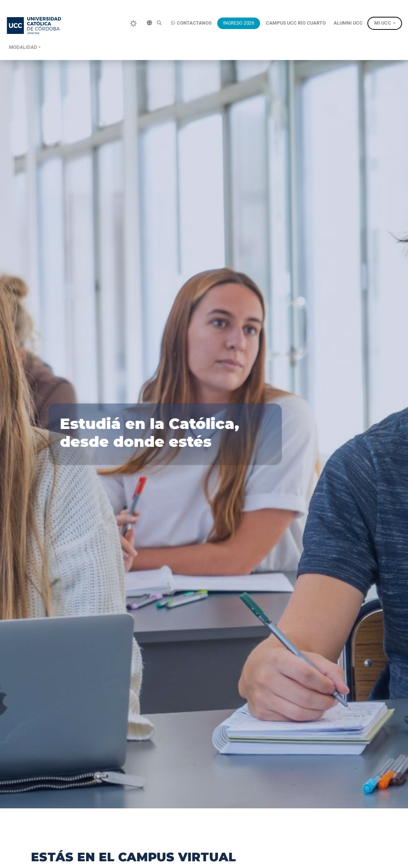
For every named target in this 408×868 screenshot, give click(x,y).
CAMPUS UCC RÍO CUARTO (296, 23)
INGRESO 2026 (239, 23)
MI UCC (382, 23)
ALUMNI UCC (348, 23)
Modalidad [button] (23, 47)
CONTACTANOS (191, 23)
